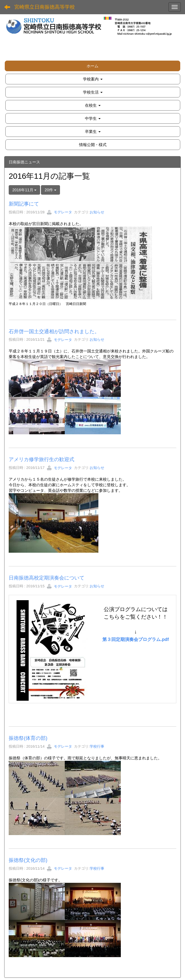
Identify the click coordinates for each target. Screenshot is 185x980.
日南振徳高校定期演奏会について (47, 578)
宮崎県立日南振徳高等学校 (45, 7)
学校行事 (97, 746)
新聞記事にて (24, 204)
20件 (50, 190)
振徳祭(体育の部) (28, 738)
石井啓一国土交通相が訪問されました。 (54, 332)
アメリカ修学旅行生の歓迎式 (41, 459)
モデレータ (59, 212)
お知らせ (97, 212)
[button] (93, 79)
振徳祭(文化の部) (28, 860)
